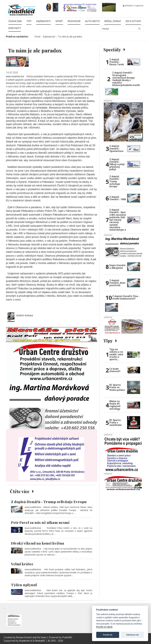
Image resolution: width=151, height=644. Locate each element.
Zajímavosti (43, 21)
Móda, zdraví (113, 21)
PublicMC (67, 637)
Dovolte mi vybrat (104, 627)
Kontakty (15, 28)
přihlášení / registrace (133, 6)
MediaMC (40, 641)
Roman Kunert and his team (32, 637)
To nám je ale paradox (70, 37)
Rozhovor (74, 21)
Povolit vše (108, 635)
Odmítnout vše (132, 635)
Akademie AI (26, 641)
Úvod (37, 37)
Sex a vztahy (133, 21)
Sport (59, 21)
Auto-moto (92, 21)
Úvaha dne (15, 21)
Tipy (29, 21)
